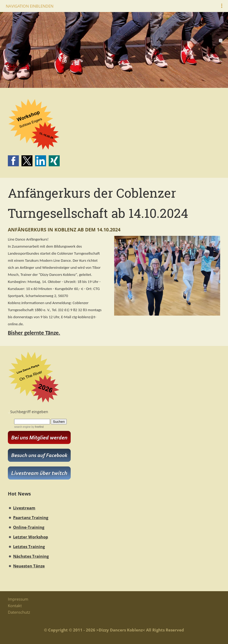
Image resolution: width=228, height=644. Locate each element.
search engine (22, 427)
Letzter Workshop (31, 537)
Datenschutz (19, 612)
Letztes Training (29, 546)
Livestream (24, 508)
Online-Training (29, 527)
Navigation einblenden (30, 6)
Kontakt (15, 606)
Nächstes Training (31, 556)
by (37, 427)
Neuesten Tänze (29, 566)
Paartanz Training (31, 517)
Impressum (18, 599)
